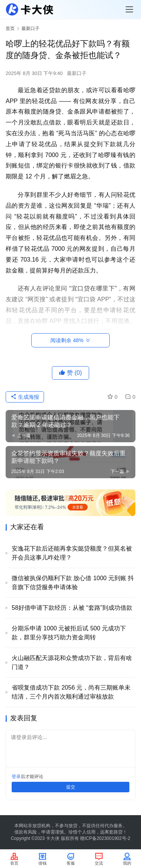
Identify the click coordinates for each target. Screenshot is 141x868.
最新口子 (77, 73)
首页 (10, 28)
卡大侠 (53, 838)
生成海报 (25, 397)
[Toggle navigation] (129, 9)
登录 (16, 777)
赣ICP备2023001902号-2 (105, 838)
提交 (71, 787)
